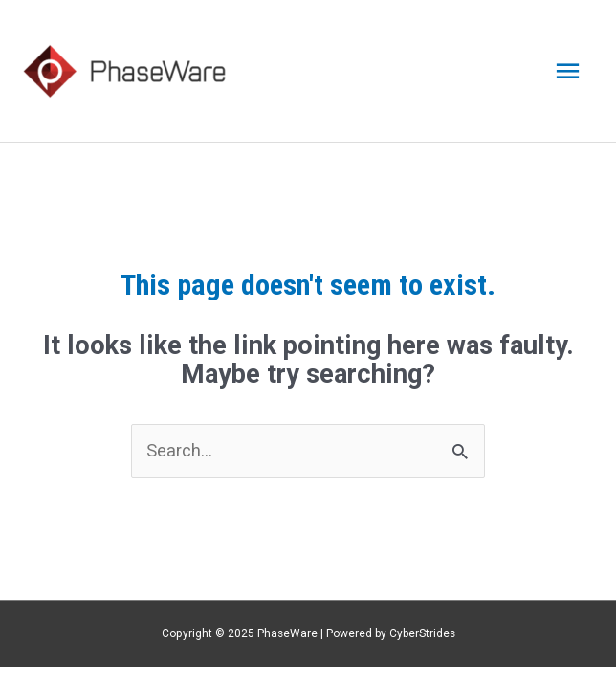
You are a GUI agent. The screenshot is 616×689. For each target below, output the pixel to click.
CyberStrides (422, 633)
